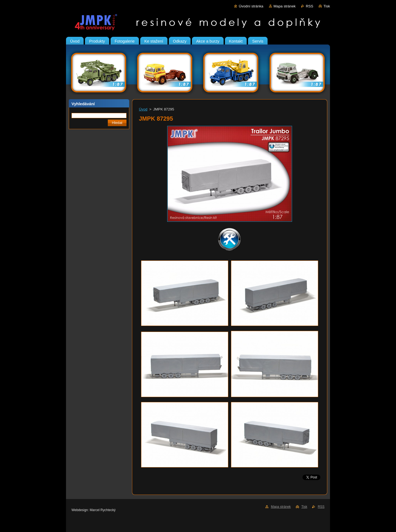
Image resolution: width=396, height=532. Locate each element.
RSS (310, 6)
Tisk (327, 6)
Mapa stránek (285, 6)
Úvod (143, 109)
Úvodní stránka (251, 6)
